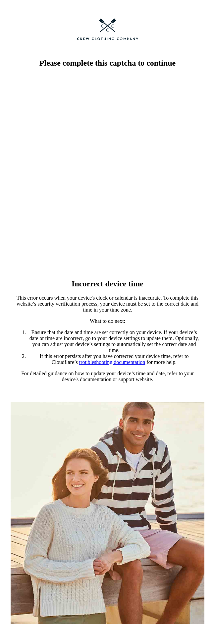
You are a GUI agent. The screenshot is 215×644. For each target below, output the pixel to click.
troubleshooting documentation (112, 362)
